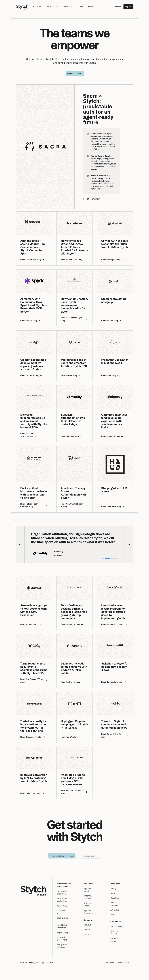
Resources (69, 7)
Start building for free (62, 856)
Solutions (53, 7)
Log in (128, 7)
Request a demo (75, 73)
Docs (81, 7)
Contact (117, 7)
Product (38, 7)
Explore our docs (91, 856)
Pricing (91, 7)
